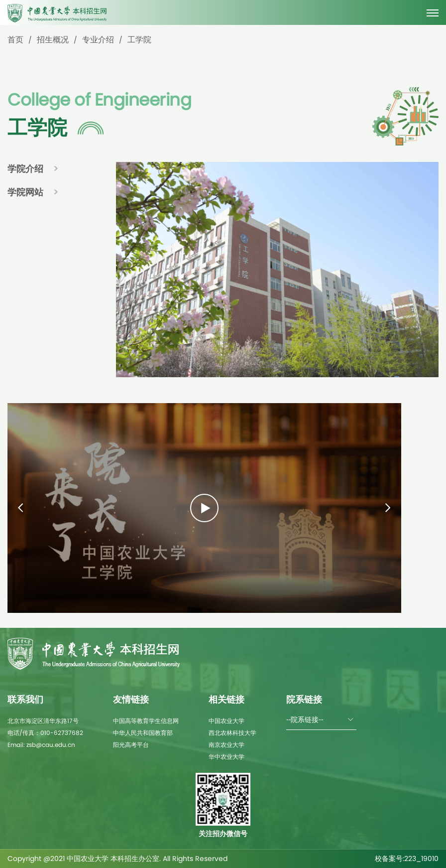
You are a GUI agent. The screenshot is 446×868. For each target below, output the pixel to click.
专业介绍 (98, 40)
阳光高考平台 (131, 745)
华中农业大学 (226, 757)
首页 (15, 40)
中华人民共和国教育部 (143, 733)
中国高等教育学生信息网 (146, 721)
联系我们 (25, 699)
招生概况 (53, 40)
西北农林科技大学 (232, 733)
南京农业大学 (226, 745)
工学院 (139, 40)
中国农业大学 (226, 721)
